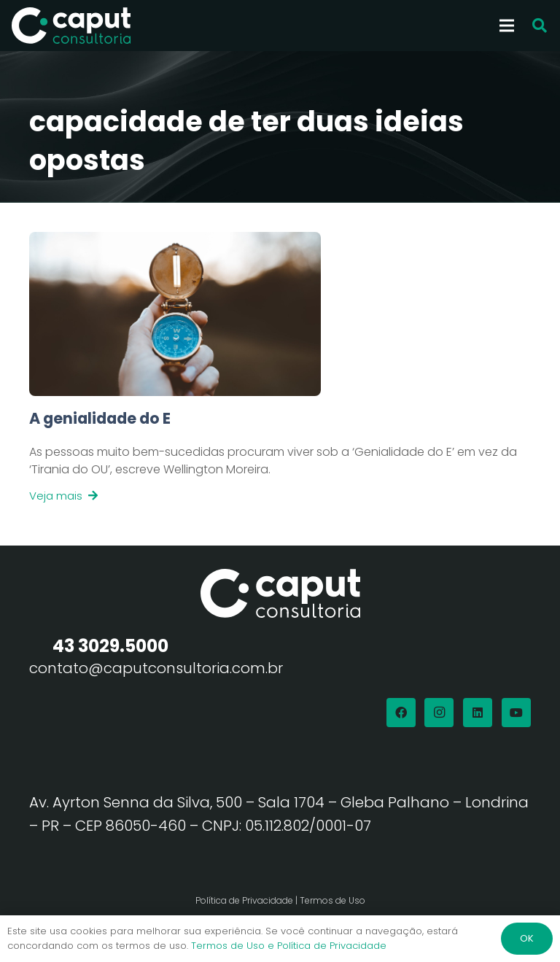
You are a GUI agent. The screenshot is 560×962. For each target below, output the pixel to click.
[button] (540, 26)
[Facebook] (401, 713)
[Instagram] (439, 713)
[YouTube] (516, 713)
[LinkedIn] (478, 713)
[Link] (280, 456)
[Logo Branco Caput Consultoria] (71, 26)
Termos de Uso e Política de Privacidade (289, 946)
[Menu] (507, 26)
